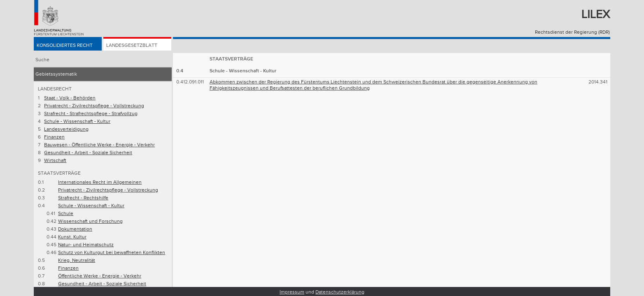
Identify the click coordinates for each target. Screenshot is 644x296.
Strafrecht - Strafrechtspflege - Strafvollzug (91, 114)
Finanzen (54, 137)
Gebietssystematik (56, 74)
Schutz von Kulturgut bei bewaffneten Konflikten (112, 253)
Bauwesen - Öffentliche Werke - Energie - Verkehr (99, 145)
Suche (42, 60)
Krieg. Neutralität (77, 260)
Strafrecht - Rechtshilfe (83, 198)
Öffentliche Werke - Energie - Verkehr (100, 276)
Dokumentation (75, 229)
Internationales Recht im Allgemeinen (100, 182)
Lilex (596, 15)
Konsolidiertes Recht (65, 46)
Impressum (292, 292)
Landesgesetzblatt (132, 46)
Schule (66, 214)
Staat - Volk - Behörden (70, 98)
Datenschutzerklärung (340, 292)
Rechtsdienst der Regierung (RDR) (572, 32)
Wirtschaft (55, 161)
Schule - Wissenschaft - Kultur (77, 121)
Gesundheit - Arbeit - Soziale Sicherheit (88, 153)
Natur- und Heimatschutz (86, 245)
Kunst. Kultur (72, 237)
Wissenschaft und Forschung (90, 221)
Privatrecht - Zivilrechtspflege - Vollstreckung (94, 106)
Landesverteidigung (66, 129)
